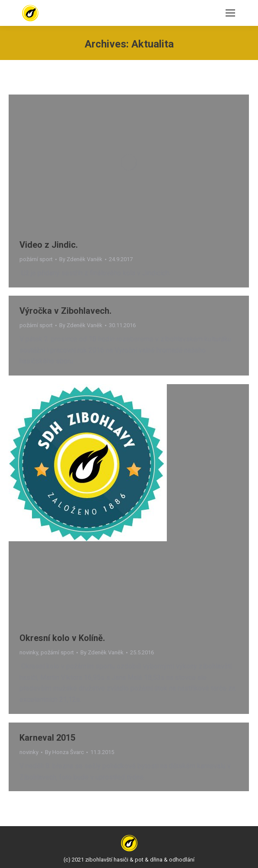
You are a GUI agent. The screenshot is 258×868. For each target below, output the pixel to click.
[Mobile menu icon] (230, 13)
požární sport (36, 259)
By (81, 259)
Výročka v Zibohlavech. (65, 311)
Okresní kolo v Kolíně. (62, 638)
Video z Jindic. (49, 245)
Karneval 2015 (47, 738)
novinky (29, 652)
